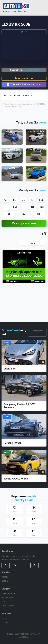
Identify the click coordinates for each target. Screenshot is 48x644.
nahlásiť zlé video (24, 78)
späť (24, 32)
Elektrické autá (8, 594)
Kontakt (5, 623)
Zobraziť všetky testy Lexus (24, 85)
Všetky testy (37, 332)
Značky (5, 581)
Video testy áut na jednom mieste (15, 11)
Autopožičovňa (24, 253)
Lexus (33, 104)
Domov (5, 577)
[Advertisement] (26, 113)
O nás (4, 618)
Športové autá (8, 606)
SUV (20, 106)
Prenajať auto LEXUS (24, 224)
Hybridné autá (8, 598)
